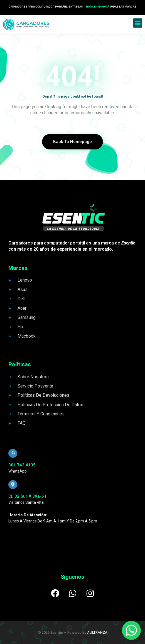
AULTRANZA (97, 632)
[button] (138, 23)
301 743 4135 (22, 465)
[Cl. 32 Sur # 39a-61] (13, 485)
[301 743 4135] (13, 453)
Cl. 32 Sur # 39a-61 (27, 496)
